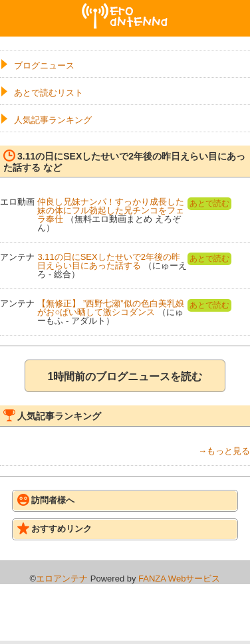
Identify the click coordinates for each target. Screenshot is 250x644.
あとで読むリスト (49, 93)
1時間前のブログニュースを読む (125, 376)
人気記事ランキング (53, 120)
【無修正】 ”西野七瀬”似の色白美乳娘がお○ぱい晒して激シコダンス (110, 308)
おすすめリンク (55, 528)
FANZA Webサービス (179, 579)
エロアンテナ (125, 9)
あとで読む (209, 203)
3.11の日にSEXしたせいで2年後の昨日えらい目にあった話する (109, 261)
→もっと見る (224, 451)
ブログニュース (44, 65)
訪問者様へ (46, 500)
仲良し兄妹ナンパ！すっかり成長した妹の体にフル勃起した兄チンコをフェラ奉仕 (111, 210)
